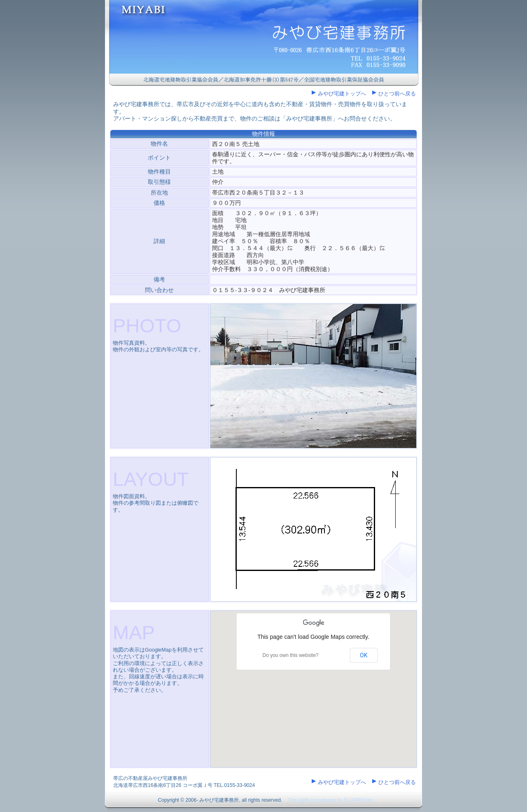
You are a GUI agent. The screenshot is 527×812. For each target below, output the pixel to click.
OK (364, 655)
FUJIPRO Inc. (359, 800)
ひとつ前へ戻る (397, 94)
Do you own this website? (290, 655)
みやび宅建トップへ (342, 94)
